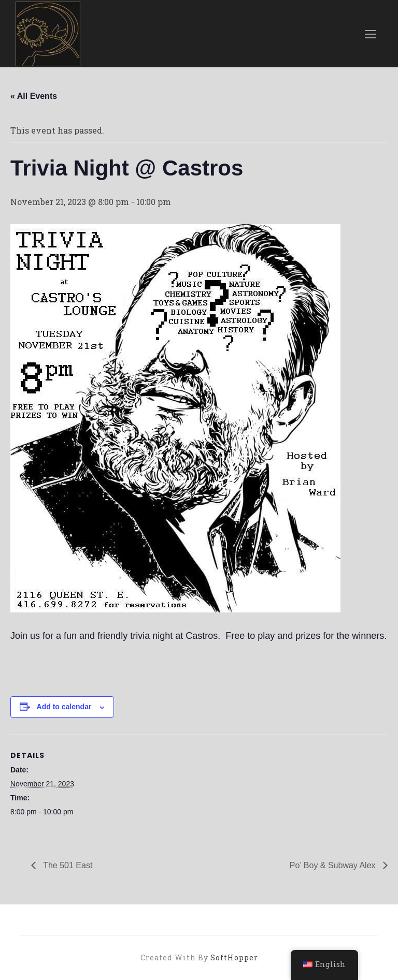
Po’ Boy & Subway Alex (334, 865)
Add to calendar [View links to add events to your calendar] (64, 707)
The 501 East (67, 865)
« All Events (34, 96)
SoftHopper (234, 957)
